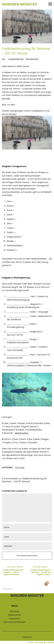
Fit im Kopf (20, 467)
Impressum (14, 619)
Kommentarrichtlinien (15, 622)
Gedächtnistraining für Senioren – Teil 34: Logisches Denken (14, 571)
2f (31, 637)
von (4, 59)
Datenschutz (14, 615)
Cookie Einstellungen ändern (41, 642)
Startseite (14, 611)
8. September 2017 (16, 59)
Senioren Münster (20, 4)
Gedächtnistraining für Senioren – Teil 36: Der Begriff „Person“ (40, 571)
